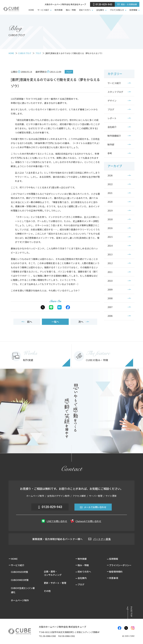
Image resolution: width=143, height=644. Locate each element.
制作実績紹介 (114, 136)
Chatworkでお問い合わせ (86, 521)
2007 (110, 307)
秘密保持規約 (116, 572)
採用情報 (133, 10)
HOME (31, 10)
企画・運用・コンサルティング (53, 573)
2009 (110, 289)
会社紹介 (112, 127)
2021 (110, 193)
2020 (110, 202)
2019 (110, 210)
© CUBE (128, 636)
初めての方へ (85, 10)
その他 (47, 591)
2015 (110, 237)
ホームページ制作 (20, 600)
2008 (110, 298)
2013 (110, 254)
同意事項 (114, 578)
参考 (110, 153)
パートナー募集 (99, 539)
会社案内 (100, 10)
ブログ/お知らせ (117, 10)
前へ (27, 322)
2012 (110, 263)
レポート (112, 118)
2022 (110, 184)
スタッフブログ (115, 92)
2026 (110, 175)
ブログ (69, 72)
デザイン (112, 101)
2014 (110, 246)
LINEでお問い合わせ (54, 521)
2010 (110, 281)
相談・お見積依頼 (127, 4)
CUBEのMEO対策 (20, 580)
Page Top (131, 612)
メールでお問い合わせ (93, 507)
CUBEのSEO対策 (19, 572)
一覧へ (55, 322)
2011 (110, 272)
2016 (110, 228)
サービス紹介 (43, 10)
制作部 (111, 144)
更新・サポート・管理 (55, 583)
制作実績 (59, 10)
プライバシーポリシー (120, 565)
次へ (84, 322)
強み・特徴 (71, 10)
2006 (110, 316)
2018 (110, 219)
